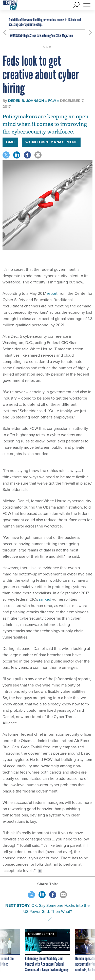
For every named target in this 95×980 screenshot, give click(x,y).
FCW (52, 101)
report (52, 293)
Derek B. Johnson (26, 101)
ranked (45, 599)
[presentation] (5, 951)
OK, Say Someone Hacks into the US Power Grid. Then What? (57, 908)
